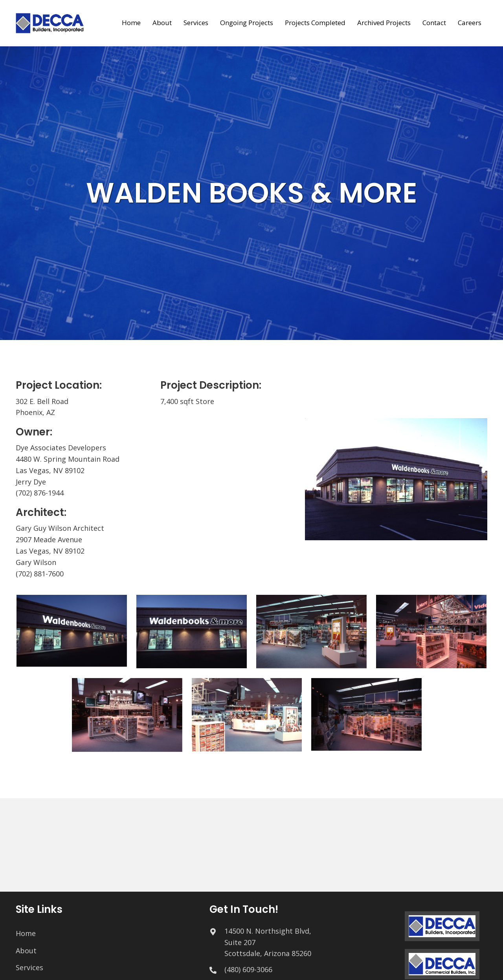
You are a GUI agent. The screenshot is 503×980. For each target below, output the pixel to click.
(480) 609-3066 (248, 969)
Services (29, 967)
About (26, 951)
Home (26, 933)
